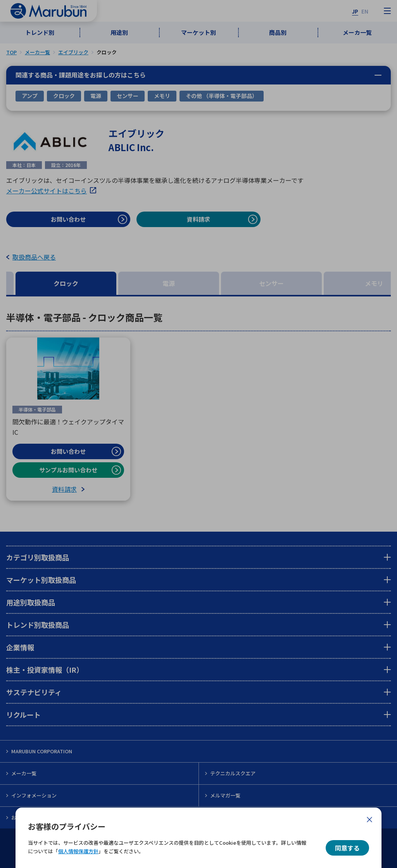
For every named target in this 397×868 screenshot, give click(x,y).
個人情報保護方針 (78, 851)
